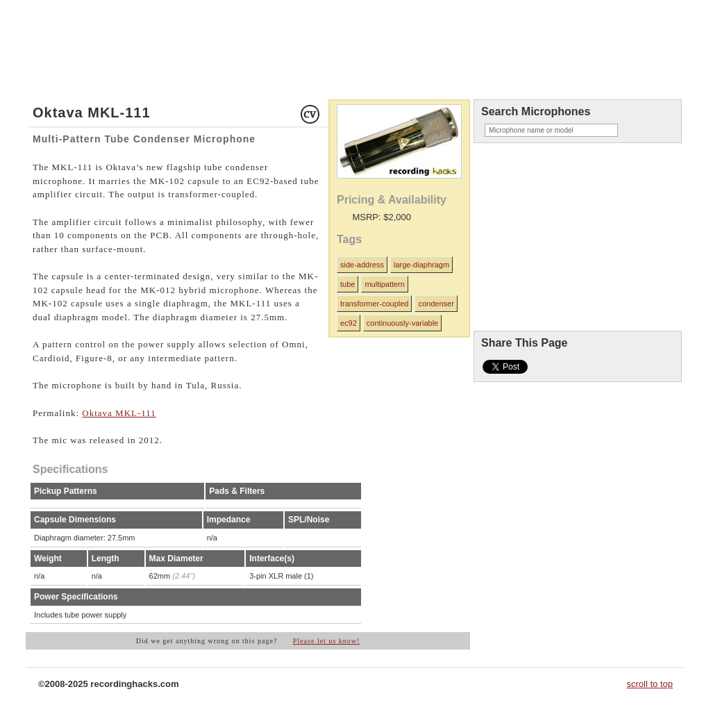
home (42, 23)
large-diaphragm (421, 265)
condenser (436, 304)
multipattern (384, 284)
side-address (362, 265)
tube (348, 284)
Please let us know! (327, 641)
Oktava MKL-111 (119, 413)
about (122, 23)
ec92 (349, 323)
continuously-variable (402, 323)
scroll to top (650, 684)
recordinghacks (574, 44)
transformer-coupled (374, 304)
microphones (80, 23)
